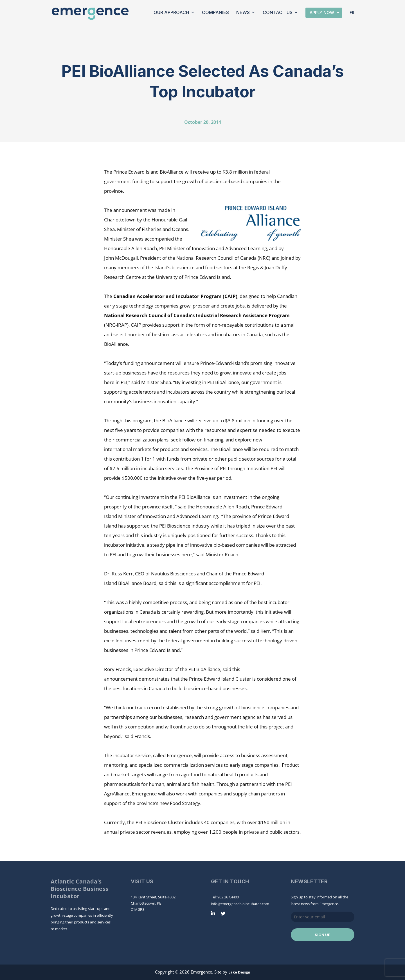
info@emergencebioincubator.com (240, 904)
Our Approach (171, 13)
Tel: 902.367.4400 (225, 897)
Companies (215, 13)
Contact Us (278, 13)
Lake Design (239, 972)
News (243, 13)
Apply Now (322, 13)
